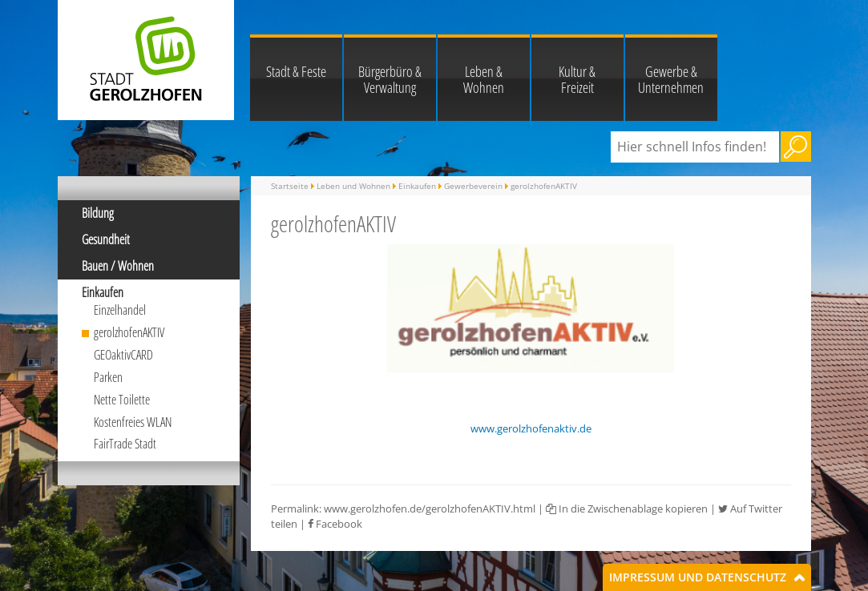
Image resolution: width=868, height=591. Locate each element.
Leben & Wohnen (484, 79)
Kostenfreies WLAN (133, 422)
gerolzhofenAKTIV (129, 332)
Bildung (98, 213)
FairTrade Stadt (125, 444)
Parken (108, 377)
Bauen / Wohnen (118, 266)
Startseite (290, 186)
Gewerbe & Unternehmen (671, 79)
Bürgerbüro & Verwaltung (390, 79)
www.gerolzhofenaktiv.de (531, 428)
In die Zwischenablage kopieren (627, 509)
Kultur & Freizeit (577, 79)
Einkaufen (103, 292)
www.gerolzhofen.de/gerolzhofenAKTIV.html (430, 509)
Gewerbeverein (473, 186)
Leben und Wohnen (353, 186)
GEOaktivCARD (123, 355)
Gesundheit (106, 239)
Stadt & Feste (296, 71)
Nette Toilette (122, 400)
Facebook (335, 524)
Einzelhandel (120, 310)
